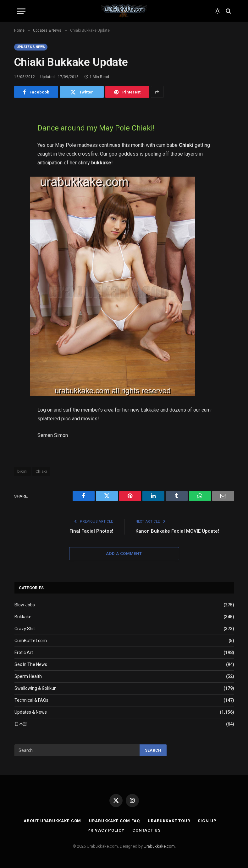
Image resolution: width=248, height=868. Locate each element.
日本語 (21, 724)
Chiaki (41, 471)
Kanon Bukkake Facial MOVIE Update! (177, 531)
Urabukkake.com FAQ (114, 821)
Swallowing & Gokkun (36, 688)
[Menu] (21, 11)
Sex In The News (31, 664)
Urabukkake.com (159, 846)
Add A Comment (124, 554)
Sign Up (207, 821)
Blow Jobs (25, 605)
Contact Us (146, 830)
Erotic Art (24, 652)
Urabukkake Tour (169, 821)
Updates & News (31, 47)
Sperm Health (28, 676)
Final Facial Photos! (91, 531)
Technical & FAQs (31, 700)
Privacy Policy (106, 830)
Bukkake (23, 617)
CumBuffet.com (31, 641)
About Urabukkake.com (52, 821)
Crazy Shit (25, 629)
